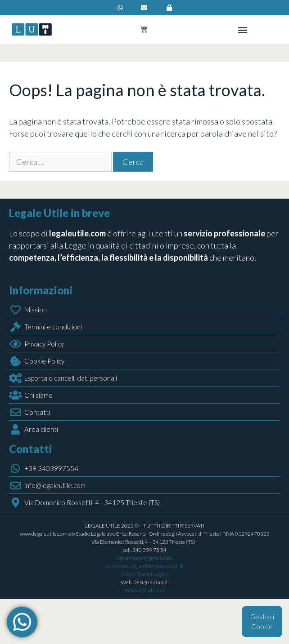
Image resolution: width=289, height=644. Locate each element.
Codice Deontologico (145, 574)
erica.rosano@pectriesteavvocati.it (144, 566)
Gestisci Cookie (262, 622)
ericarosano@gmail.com (144, 558)
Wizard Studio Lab (145, 590)
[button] (243, 29)
